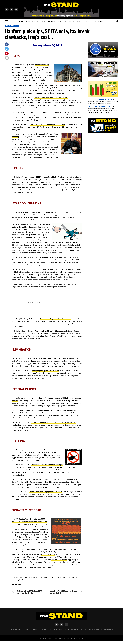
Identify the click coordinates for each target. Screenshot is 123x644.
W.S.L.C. (88, 21)
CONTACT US (109, 633)
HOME (21, 21)
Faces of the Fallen (53, 557)
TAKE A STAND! (99, 21)
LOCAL (43, 21)
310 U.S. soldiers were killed (58, 552)
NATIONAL (52, 21)
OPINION (80, 21)
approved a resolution (59, 562)
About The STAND (95, 633)
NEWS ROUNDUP (32, 21)
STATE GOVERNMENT (66, 21)
